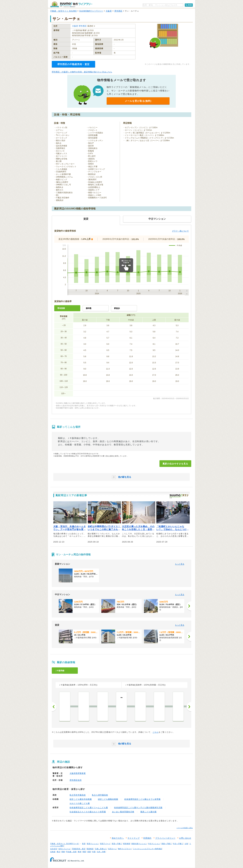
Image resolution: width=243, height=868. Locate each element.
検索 (190, 5)
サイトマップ (134, 838)
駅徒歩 (117, 308)
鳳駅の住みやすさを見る (175, 464)
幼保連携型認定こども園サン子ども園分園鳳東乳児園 (138, 808)
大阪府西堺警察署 (78, 773)
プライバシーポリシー (165, 838)
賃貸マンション (93, 844)
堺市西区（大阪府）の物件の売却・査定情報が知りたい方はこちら (82, 72)
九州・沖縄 (101, 852)
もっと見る (180, 564)
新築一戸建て (167, 844)
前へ (54, 707)
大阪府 (109, 11)
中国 (94, 852)
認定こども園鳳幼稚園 (108, 799)
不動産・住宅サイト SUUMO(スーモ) (65, 844)
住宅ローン (112, 849)
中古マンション (154, 844)
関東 (63, 852)
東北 (58, 852)
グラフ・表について (180, 231)
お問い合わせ (185, 838)
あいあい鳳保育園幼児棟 (123, 812)
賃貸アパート (105, 844)
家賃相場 (127, 844)
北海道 (53, 852)
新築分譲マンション (139, 844)
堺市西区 (118, 11)
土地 (186, 844)
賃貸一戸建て (117, 844)
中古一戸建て (178, 844)
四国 (89, 852)
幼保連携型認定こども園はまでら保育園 (142, 799)
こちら (156, 732)
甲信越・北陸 (71, 852)
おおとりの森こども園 (80, 803)
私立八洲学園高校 (100, 795)
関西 (84, 852)
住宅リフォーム (64, 849)
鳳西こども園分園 (148, 812)
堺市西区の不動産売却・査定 (73, 64)
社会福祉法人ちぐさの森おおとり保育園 (88, 812)
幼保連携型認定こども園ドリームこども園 (89, 808)
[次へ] (189, 606)
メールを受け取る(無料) (138, 101)
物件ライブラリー (125, 849)
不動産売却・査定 (79, 849)
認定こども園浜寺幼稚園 (81, 799)
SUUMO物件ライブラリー (91, 11)
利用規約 (147, 838)
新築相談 (90, 849)
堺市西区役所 (76, 780)
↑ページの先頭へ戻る (185, 828)
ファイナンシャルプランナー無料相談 (147, 849)
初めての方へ (118, 838)
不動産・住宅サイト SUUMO (63, 11)
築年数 (89, 308)
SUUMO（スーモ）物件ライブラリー (71, 4)
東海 (80, 852)
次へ (189, 707)
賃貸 (84, 844)
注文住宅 (54, 849)
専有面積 (61, 308)
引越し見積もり (101, 849)
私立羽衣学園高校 (78, 795)
